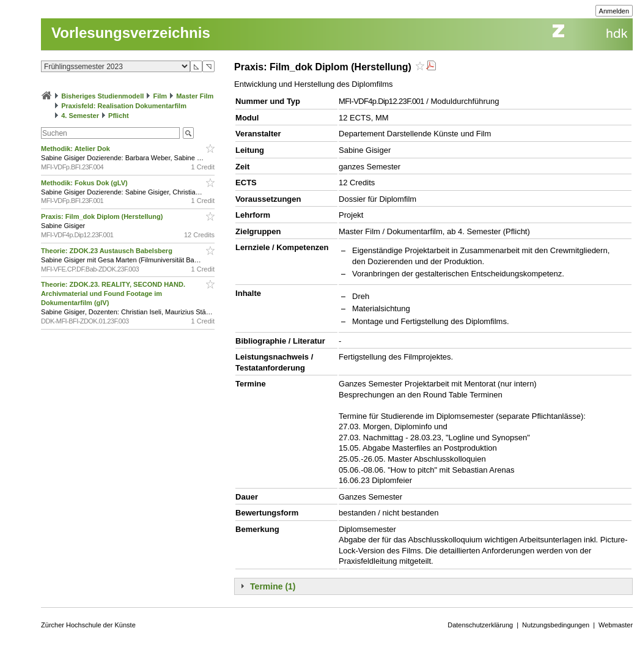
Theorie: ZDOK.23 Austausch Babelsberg (108, 251)
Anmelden (614, 11)
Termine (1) (273, 586)
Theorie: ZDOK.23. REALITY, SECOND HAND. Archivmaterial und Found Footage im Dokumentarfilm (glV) (113, 294)
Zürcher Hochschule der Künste (88, 625)
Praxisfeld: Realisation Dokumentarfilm (124, 106)
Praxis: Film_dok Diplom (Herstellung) (103, 216)
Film (160, 96)
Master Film (195, 96)
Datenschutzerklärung (480, 625)
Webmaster (616, 625)
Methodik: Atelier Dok (76, 149)
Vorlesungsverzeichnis (131, 33)
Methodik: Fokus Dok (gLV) (85, 183)
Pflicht (119, 116)
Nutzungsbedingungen (556, 625)
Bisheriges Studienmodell (102, 96)
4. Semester (80, 116)
